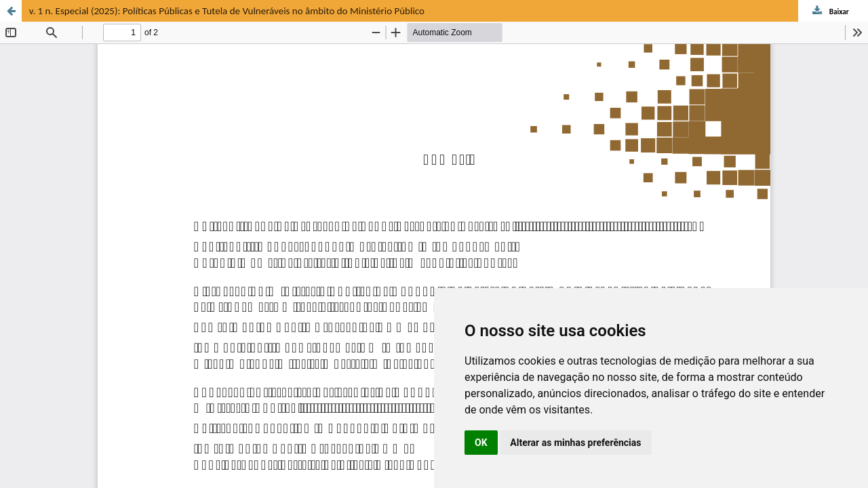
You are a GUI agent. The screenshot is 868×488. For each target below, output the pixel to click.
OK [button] (481, 443)
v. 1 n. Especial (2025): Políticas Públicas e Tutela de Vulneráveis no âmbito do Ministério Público (227, 11)
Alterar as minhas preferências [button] (575, 443)
